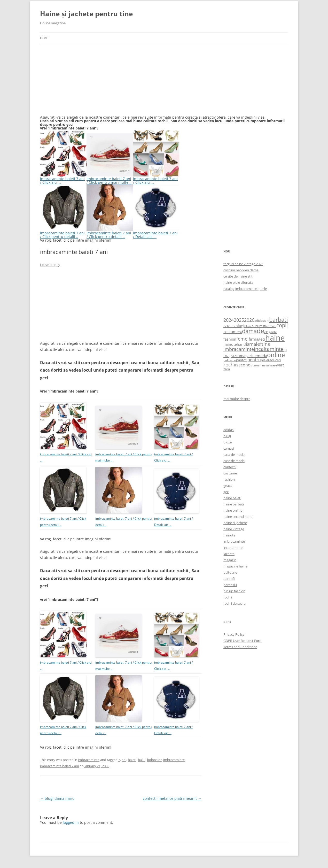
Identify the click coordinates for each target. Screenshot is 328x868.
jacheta (229, 554)
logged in (71, 822)
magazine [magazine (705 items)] (248, 356)
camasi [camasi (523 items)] (271, 326)
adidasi (229, 430)
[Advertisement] (79, 83)
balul (142, 760)
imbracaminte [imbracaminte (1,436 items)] (239, 349)
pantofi (229, 579)
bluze (228, 442)
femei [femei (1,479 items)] (243, 339)
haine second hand (238, 517)
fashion (229, 479)
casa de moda (234, 455)
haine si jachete (235, 523)
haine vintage (234, 529)
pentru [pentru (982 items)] (254, 360)
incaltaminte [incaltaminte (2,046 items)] (269, 349)
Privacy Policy (234, 634)
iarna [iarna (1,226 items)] (251, 344)
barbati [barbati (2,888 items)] (279, 319)
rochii (228, 597)
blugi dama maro (57, 798)
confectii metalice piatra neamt (172, 798)
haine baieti (232, 498)
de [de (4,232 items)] (260, 331)
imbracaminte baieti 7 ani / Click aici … (63, 179)
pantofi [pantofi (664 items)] (242, 360)
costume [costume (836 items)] (231, 332)
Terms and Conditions (240, 647)
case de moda (234, 461)
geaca (228, 486)
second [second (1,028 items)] (243, 365)
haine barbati (234, 504)
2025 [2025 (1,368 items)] (239, 320)
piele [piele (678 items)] (264, 360)
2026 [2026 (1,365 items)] (249, 320)
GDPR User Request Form (243, 641)
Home (45, 38)
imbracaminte (89, 760)
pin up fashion (234, 591)
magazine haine (235, 566)
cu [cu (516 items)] (240, 332)
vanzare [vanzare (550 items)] (271, 365)
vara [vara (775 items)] (281, 365)
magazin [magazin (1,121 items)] (232, 355)
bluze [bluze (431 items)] (248, 326)
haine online (233, 510)
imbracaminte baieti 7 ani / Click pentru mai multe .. (110, 179)
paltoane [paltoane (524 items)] (230, 360)
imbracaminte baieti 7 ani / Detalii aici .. (156, 233)
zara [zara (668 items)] (227, 369)
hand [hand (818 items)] (241, 344)
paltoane (230, 572)
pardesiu (230, 585)
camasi (229, 448)
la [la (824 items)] (285, 349)
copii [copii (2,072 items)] (282, 325)
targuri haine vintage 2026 (243, 264)
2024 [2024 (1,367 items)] (229, 320)
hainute (229, 535)
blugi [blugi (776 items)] (240, 326)
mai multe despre (237, 399)
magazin (230, 560)
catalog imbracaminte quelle (245, 289)
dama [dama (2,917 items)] (249, 331)
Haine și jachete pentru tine (86, 14)
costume (230, 473)
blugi (227, 436)
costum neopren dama (241, 270)
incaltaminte (233, 548)
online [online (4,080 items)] (276, 355)
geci (226, 492)
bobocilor (154, 760)
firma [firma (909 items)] (253, 339)
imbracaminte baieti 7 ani (59, 766)
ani (124, 760)
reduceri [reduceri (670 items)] (274, 360)
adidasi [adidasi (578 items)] (260, 321)
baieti (132, 760)
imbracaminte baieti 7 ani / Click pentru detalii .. (63, 233)
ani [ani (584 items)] (267, 321)
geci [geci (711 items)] (262, 339)
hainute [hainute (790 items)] (230, 344)
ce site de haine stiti (238, 276)
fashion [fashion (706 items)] (230, 339)
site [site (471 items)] (253, 365)
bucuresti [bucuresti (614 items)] (259, 326)
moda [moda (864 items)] (262, 356)
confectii (230, 467)
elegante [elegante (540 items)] (271, 332)
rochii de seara (235, 603)
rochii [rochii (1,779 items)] (230, 364)
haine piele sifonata (238, 282)
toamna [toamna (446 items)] (260, 365)
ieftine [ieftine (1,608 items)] (263, 344)
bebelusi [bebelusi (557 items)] (229, 326)
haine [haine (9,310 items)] (275, 338)
